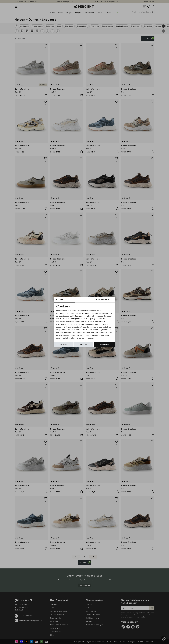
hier (89, 333)
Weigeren (83, 345)
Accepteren (104, 345)
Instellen (64, 345)
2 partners (108, 316)
